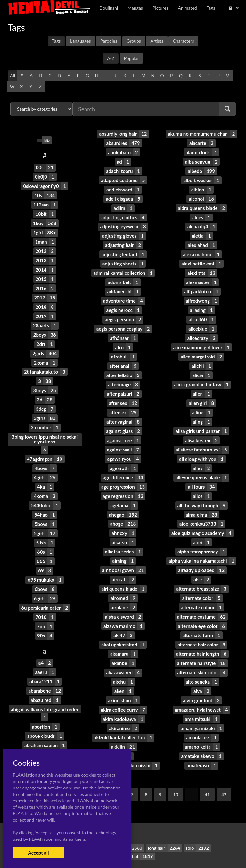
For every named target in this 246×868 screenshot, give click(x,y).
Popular (131, 58)
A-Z (111, 58)
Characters (183, 41)
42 (224, 773)
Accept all (38, 853)
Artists (157, 41)
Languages (81, 41)
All (12, 76)
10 (176, 773)
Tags (56, 41)
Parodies (109, 41)
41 (207, 773)
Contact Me (157, 852)
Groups (134, 41)
